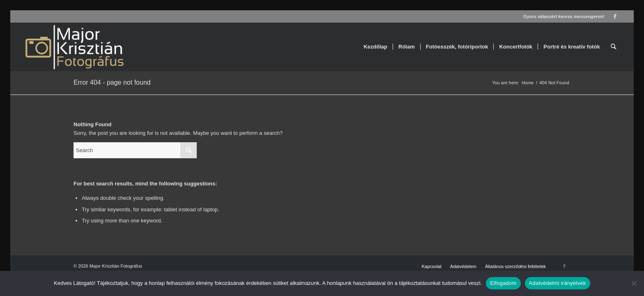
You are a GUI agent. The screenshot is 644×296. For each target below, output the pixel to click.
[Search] (613, 47)
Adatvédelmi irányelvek (558, 283)
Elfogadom (503, 283)
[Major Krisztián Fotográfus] (74, 47)
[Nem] (634, 283)
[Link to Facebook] (615, 16)
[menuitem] (375, 47)
